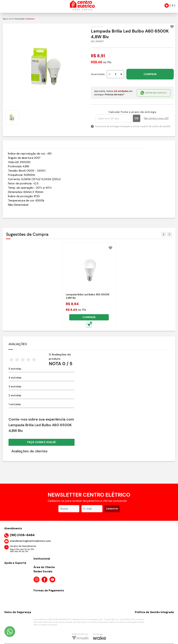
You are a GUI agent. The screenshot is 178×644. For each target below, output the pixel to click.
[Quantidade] (115, 74)
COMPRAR (150, 74)
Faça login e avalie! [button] (42, 442)
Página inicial (8, 19)
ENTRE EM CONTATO (154, 93)
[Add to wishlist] (172, 27)
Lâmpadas (30, 19)
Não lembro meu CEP (156, 118)
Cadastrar (112, 509)
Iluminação (20, 19)
